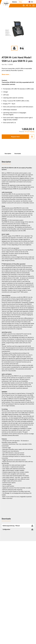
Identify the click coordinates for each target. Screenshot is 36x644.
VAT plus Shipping (29, 132)
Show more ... (6, 74)
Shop (20, 2)
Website (14, 2)
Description (8, 153)
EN (31, 2)
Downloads (18, 153)
